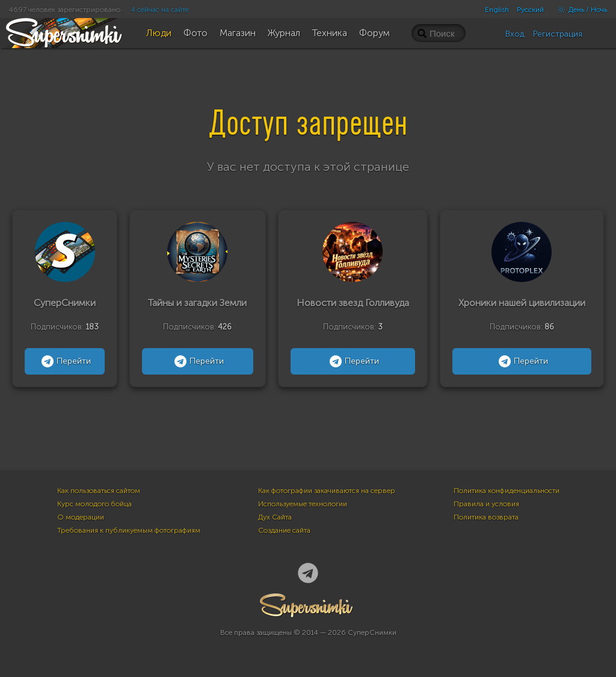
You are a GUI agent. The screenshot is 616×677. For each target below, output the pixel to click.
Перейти (65, 361)
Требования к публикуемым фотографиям (129, 530)
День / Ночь (579, 10)
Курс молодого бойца (94, 504)
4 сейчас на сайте (160, 10)
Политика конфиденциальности (507, 491)
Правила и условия (486, 504)
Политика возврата (486, 517)
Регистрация (558, 34)
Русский (530, 10)
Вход (515, 34)
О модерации (81, 517)
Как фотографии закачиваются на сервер (327, 491)
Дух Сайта (275, 517)
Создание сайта (284, 530)
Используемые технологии (303, 504)
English (497, 10)
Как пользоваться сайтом (99, 491)
